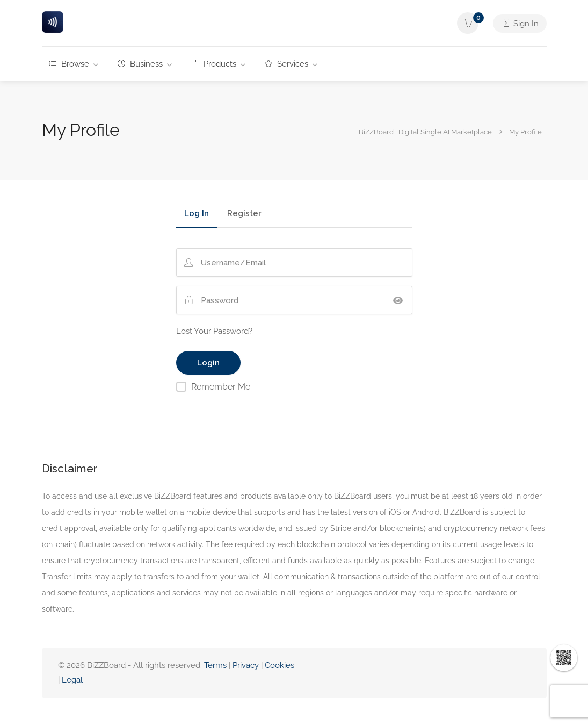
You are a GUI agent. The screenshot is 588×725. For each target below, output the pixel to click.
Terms (215, 665)
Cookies (280, 665)
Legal (72, 680)
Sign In (520, 23)
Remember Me (221, 387)
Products (214, 64)
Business (140, 64)
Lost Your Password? (214, 331)
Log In (197, 214)
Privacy (247, 665)
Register (244, 214)
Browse (69, 64)
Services (286, 64)
